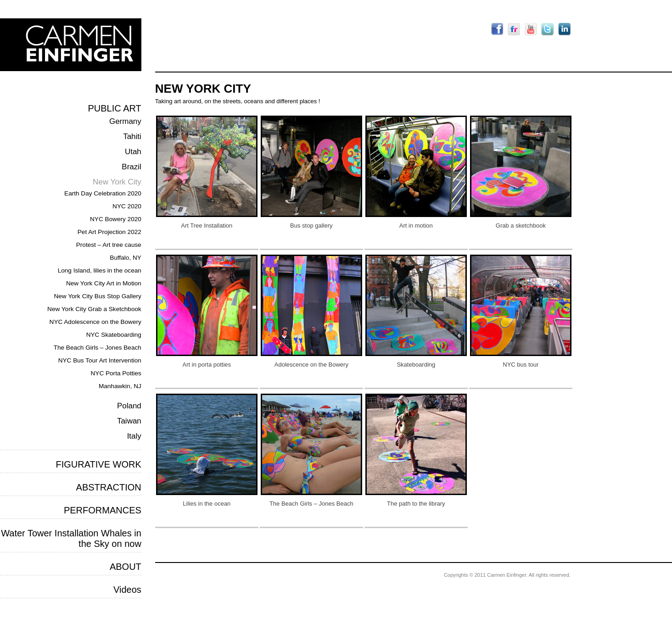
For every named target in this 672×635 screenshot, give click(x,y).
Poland (129, 406)
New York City (117, 182)
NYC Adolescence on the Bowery (95, 322)
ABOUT (126, 567)
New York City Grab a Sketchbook (94, 309)
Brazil (132, 167)
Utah (133, 152)
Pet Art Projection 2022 (109, 232)
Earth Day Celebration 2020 (103, 193)
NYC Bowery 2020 (116, 219)
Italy (134, 436)
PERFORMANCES (103, 510)
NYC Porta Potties (116, 373)
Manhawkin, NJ (120, 386)
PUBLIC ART (114, 108)
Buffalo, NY (126, 258)
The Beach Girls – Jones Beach (98, 348)
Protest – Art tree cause (109, 245)
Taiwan (129, 421)
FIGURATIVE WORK (99, 464)
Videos (127, 590)
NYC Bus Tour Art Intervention (100, 360)
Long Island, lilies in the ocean (100, 270)
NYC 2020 (127, 206)
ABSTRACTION (109, 487)
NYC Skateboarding (114, 335)
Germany (125, 121)
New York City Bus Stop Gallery (97, 296)
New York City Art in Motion (104, 283)
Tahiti (132, 136)
